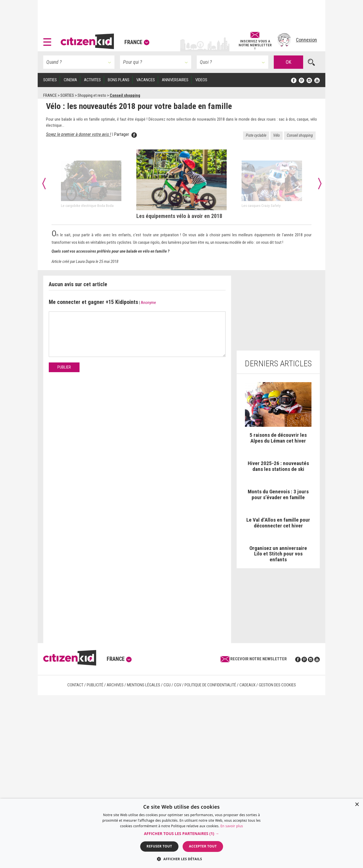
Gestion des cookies (277, 685)
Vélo (277, 135)
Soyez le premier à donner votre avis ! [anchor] (79, 134)
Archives (115, 685)
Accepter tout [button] (203, 846)
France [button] (137, 42)
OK (288, 62)
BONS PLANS (119, 80)
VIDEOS (201, 80)
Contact (75, 685)
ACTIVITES (92, 80)
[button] (49, 40)
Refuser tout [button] (159, 846)
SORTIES (50, 80)
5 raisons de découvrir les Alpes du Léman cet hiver (278, 438)
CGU (167, 685)
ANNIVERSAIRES (175, 80)
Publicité (95, 685)
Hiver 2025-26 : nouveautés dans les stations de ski (278, 466)
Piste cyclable (256, 135)
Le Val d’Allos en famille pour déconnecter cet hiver (278, 523)
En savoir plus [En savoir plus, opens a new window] (232, 826)
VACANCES (146, 80)
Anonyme (148, 303)
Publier (64, 367)
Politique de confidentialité (210, 685)
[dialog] (181, 833)
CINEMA (70, 80)
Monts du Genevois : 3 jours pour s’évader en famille (278, 494)
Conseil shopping (300, 135)
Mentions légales (144, 685)
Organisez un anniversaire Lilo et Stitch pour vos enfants (278, 554)
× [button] (357, 805)
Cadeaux (247, 685)
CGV (178, 685)
